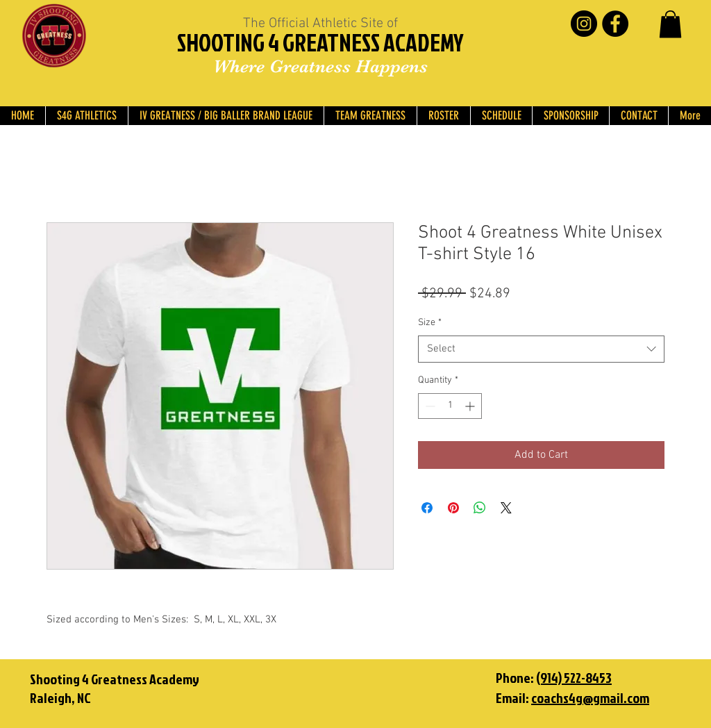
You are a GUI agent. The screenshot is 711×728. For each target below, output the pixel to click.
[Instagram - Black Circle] (584, 24)
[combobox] (541, 349)
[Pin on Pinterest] (453, 508)
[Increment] (471, 406)
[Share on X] (506, 508)
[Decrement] (429, 406)
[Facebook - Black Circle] (615, 24)
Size (430, 323)
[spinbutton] (450, 406)
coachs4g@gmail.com (590, 697)
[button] (670, 24)
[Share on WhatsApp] (480, 508)
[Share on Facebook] (427, 508)
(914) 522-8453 (574, 677)
